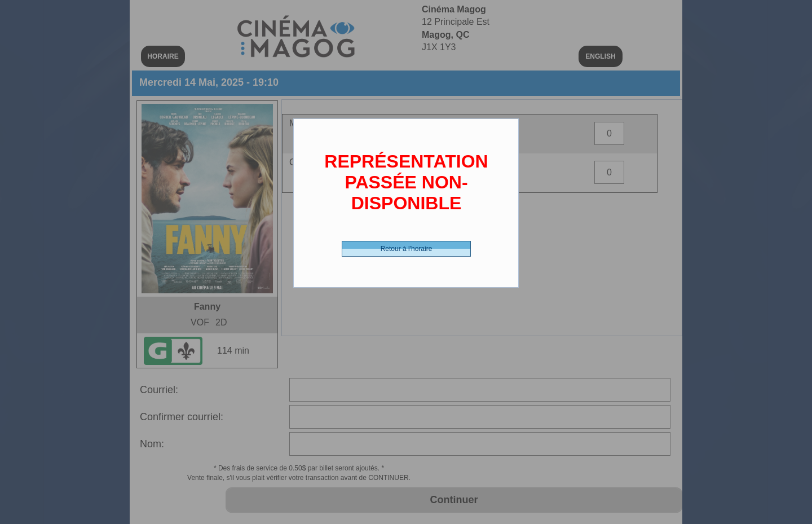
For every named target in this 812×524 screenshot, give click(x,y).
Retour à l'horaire (407, 249)
